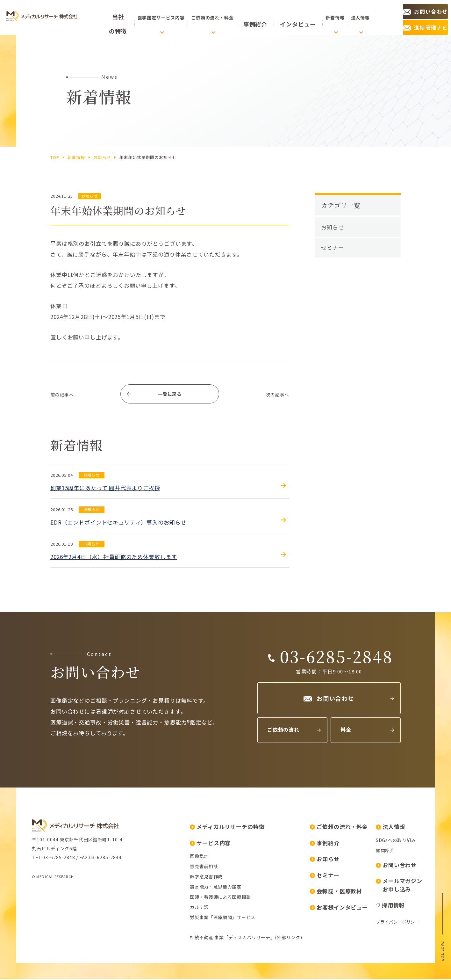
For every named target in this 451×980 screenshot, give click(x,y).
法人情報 (390, 828)
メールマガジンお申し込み (399, 886)
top (55, 157)
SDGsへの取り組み (396, 841)
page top (443, 951)
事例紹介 (264, 18)
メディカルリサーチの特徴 (227, 828)
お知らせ (102, 157)
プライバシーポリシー (398, 923)
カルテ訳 (199, 908)
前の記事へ (64, 395)
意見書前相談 (204, 867)
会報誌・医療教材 (336, 892)
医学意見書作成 (206, 878)
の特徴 (122, 18)
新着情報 (76, 157)
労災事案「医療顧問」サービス (223, 918)
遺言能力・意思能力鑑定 (216, 888)
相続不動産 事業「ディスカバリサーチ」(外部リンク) (246, 939)
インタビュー (294, 18)
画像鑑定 (199, 857)
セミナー (332, 247)
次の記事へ (275, 395)
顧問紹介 (385, 852)
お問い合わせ (396, 866)
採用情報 (390, 906)
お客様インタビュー (339, 908)
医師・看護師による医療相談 (220, 898)
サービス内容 (210, 844)
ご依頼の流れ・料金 (339, 828)
